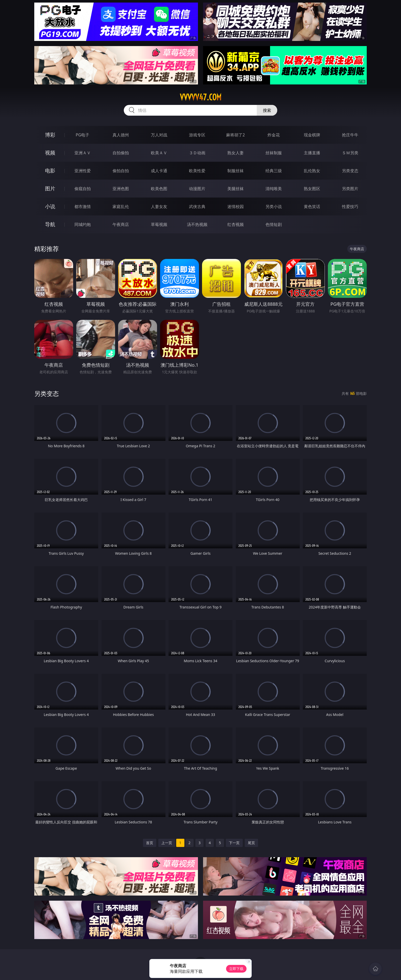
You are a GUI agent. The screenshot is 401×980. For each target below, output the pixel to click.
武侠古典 (197, 206)
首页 (150, 843)
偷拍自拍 (121, 171)
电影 (50, 171)
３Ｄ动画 (197, 153)
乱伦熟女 (312, 171)
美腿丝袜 (236, 189)
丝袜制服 (274, 153)
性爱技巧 (350, 206)
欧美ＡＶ (159, 153)
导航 (50, 224)
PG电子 (82, 135)
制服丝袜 (236, 171)
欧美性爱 (197, 171)
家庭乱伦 (121, 206)
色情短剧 (274, 224)
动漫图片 (197, 189)
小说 (50, 206)
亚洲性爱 (83, 171)
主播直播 (312, 153)
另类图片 (350, 189)
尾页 (251, 843)
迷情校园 (236, 206)
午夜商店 (121, 224)
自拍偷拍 (121, 153)
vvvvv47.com (201, 97)
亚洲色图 (121, 189)
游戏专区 (197, 135)
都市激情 (83, 206)
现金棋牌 (312, 135)
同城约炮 (83, 224)
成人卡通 (159, 171)
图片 (50, 188)
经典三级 (274, 171)
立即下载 (236, 969)
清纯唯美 (274, 189)
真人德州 (121, 135)
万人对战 (159, 135)
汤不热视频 (197, 224)
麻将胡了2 (235, 135)
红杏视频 (236, 224)
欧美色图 (159, 189)
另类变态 (350, 171)
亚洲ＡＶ (83, 153)
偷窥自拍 (83, 189)
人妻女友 (159, 206)
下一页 (234, 843)
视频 (50, 153)
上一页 (167, 843)
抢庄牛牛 (350, 135)
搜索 (267, 110)
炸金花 (274, 135)
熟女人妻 (236, 153)
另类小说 (274, 206)
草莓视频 (159, 224)
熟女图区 (312, 189)
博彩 (50, 135)
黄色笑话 (312, 206)
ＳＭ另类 (350, 153)
